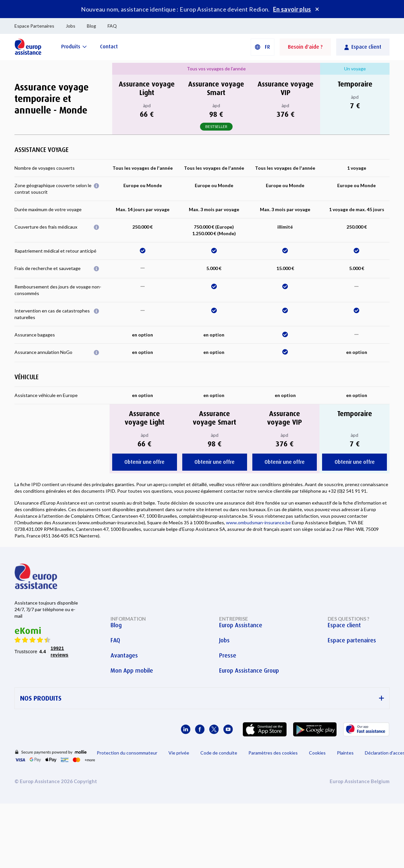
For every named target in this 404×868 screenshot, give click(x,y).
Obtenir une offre (144, 462)
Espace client (344, 625)
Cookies (317, 753)
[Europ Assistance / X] (214, 729)
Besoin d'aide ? (305, 47)
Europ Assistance (241, 625)
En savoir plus (292, 9)
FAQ (112, 26)
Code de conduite (219, 753)
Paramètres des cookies (273, 753)
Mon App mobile (132, 671)
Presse (228, 656)
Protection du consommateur (127, 753)
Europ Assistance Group (249, 671)
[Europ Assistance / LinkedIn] (186, 729)
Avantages (124, 656)
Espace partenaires (352, 640)
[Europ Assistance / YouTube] (228, 729)
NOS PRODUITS (202, 698)
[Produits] (74, 47)
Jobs (71, 26)
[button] (263, 47)
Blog (91, 26)
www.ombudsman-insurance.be (258, 522)
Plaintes (345, 753)
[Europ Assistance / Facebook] (200, 729)
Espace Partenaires (34, 26)
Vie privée (179, 753)
